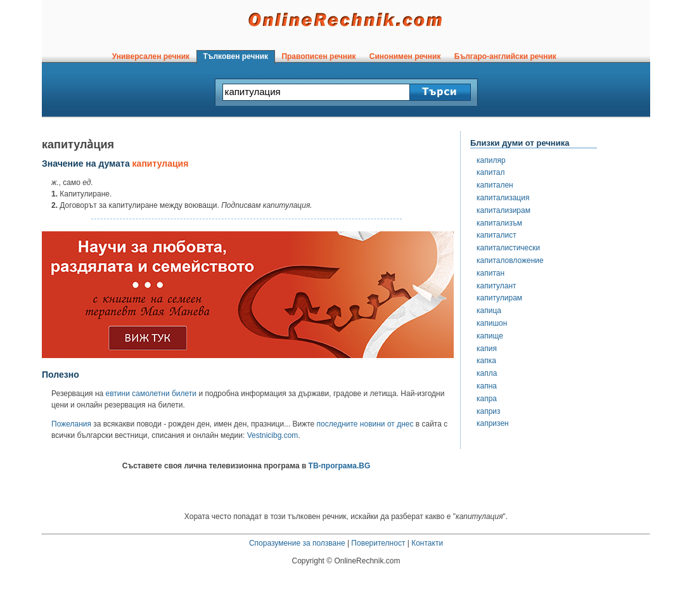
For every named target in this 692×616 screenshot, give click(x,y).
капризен (493, 423)
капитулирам (499, 298)
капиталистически (508, 248)
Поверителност (378, 543)
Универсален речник (151, 56)
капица (489, 311)
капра (487, 399)
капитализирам (503, 210)
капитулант (497, 286)
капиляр (491, 160)
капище (490, 336)
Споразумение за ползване (297, 543)
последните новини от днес (365, 424)
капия (487, 349)
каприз (489, 411)
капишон (492, 323)
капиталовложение (510, 260)
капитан (490, 273)
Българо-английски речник (505, 56)
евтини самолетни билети (151, 394)
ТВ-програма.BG (340, 466)
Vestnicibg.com (273, 435)
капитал (490, 172)
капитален (495, 185)
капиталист (497, 235)
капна (487, 386)
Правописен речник (319, 56)
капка (486, 361)
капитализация (503, 198)
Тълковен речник (236, 56)
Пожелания (71, 424)
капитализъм (499, 223)
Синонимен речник (405, 56)
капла (487, 373)
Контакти (427, 543)
